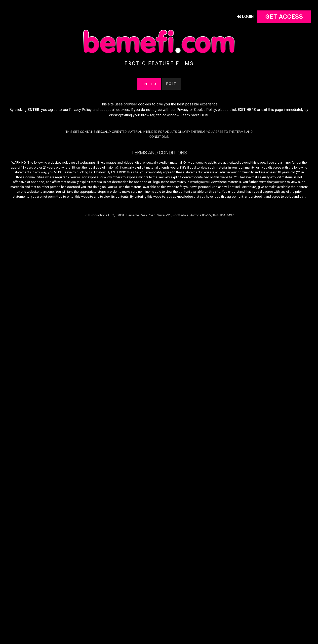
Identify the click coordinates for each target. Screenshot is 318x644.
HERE (205, 110)
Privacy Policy (80, 104)
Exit (171, 78)
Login (245, 11)
